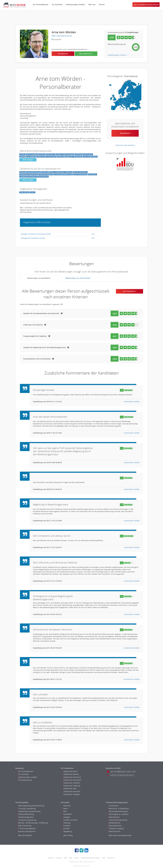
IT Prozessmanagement (26, 828)
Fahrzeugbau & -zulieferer (118, 814)
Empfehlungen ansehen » (117, 55)
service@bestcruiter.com (121, 771)
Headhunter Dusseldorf (71, 780)
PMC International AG (62, 36)
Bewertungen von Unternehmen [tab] (78, 278)
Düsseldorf (67, 814)
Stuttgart (66, 817)
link (93, 234)
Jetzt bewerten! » (86, 54)
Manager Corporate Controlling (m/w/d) (36, 234)
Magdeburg (67, 831)
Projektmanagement (25, 817)
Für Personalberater (41, 4)
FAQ (65, 858)
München (66, 806)
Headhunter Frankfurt (71, 783)
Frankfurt (66, 826)
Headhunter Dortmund (71, 777)
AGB (104, 858)
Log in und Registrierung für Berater (146, 5)
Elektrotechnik (113, 817)
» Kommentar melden (131, 402)
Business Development (26, 831)
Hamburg (66, 823)
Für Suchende (57, 4)
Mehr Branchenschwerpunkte (119, 835)
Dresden (66, 828)
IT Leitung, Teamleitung (26, 808)
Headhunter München (71, 791)
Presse (77, 858)
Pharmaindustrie (114, 826)
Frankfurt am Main (70, 820)
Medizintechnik (114, 831)
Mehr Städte (67, 835)
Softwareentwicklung (25, 814)
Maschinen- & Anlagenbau (118, 808)
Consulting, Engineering (26, 820)
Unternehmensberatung (117, 820)
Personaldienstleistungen (117, 811)
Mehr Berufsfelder (24, 835)
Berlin (65, 808)
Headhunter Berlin (70, 771)
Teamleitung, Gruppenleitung (28, 811)
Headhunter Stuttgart (71, 794)
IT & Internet (113, 806)
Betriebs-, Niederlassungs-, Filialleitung (32, 823)
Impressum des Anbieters (125, 145)
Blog (71, 858)
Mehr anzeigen (28, 160)
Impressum (111, 858)
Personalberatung (24, 780)
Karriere (59, 858)
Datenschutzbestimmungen (90, 858)
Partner (102, 4)
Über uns (92, 4)
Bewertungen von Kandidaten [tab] (39, 278)
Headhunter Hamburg (71, 786)
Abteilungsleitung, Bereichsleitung (30, 806)
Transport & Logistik (115, 828)
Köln (64, 811)
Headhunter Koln (69, 789)
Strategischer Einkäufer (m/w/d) (33, 238)
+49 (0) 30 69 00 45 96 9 (120, 775)
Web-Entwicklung (24, 826)
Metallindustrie (114, 823)
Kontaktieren (63, 54)
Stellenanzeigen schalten (75, 4)
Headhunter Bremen (70, 774)
